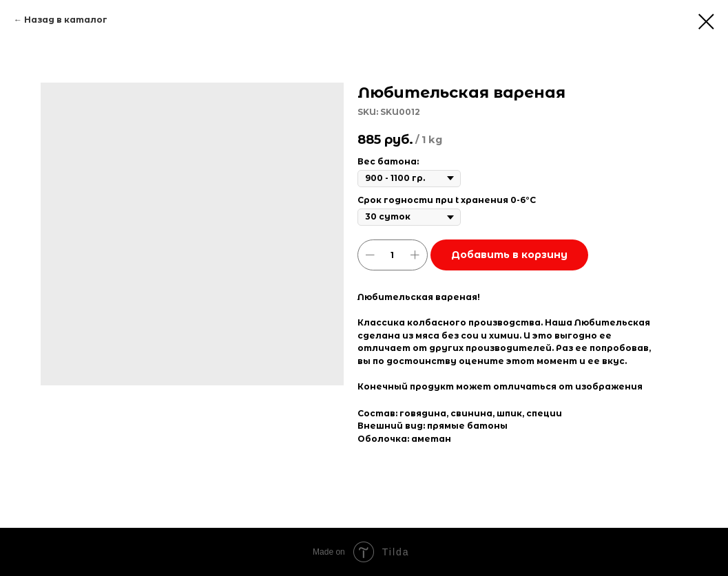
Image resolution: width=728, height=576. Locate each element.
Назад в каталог (66, 20)
